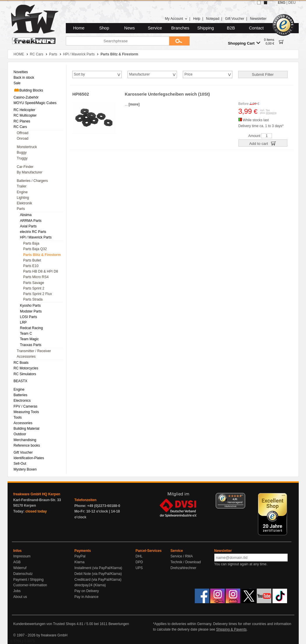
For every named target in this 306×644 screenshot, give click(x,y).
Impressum (22, 556)
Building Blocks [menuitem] (28, 90)
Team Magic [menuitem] (30, 339)
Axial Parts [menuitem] (28, 226)
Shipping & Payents (231, 629)
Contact (256, 28)
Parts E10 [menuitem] (31, 266)
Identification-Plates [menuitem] (29, 458)
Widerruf (20, 568)
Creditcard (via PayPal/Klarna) (98, 580)
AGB (17, 562)
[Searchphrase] (117, 41)
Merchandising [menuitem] (25, 440)
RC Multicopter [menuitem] (25, 115)
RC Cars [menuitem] (20, 127)
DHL (139, 556)
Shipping (206, 28)
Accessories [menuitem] (26, 357)
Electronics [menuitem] (22, 401)
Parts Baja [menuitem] (31, 243)
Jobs (17, 591)
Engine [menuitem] (22, 192)
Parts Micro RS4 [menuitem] (36, 277)
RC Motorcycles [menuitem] (26, 368)
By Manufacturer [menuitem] (30, 172)
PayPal (80, 556)
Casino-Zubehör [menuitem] (26, 97)
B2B (231, 28)
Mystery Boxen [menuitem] (25, 469)
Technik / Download (186, 562)
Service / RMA (182, 556)
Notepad (213, 19)
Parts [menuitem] (21, 209)
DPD (139, 562)
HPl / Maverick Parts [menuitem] (36, 237)
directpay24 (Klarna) (90, 585)
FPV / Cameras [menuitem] (26, 406)
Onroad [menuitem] (23, 138)
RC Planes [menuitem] (22, 121)
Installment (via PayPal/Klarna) (98, 568)
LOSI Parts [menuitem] (29, 317)
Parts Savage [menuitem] (34, 283)
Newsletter (258, 19)
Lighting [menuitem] (23, 198)
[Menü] (242, 496)
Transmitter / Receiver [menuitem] (34, 351)
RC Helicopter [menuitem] (25, 110)
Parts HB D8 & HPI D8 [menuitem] (41, 271)
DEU (292, 3)
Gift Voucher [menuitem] (23, 452)
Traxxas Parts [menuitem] (31, 345)
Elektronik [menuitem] (25, 203)
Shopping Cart (244, 43)
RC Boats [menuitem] (21, 363)
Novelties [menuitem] (21, 72)
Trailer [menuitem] (22, 186)
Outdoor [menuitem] (20, 434)
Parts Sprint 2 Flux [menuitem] (38, 294)
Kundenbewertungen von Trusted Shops (45, 624)
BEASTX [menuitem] (21, 381)
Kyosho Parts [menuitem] (30, 306)
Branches (180, 28)
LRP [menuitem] (23, 322)
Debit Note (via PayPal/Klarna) (98, 574)
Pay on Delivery (87, 591)
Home (79, 28)
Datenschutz (23, 574)
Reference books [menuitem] (27, 445)
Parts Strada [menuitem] (33, 299)
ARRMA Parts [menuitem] (31, 221)
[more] (134, 104)
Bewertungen (119, 624)
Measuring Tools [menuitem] (26, 412)
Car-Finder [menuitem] (25, 167)
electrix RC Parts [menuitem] (33, 232)
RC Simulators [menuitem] (25, 374)
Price (189, 74)
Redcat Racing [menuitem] (32, 328)
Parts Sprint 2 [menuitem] (34, 288)
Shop (104, 28)
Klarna (80, 562)
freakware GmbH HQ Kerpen (37, 494)
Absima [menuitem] (26, 215)
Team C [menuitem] (26, 334)
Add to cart (263, 143)
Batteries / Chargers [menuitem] (32, 181)
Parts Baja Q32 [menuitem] (35, 249)
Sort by (79, 74)
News (130, 28)
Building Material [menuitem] (27, 429)
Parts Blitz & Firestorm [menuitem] (42, 255)
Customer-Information (30, 585)
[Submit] (179, 41)
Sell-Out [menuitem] (20, 464)
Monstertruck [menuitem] (27, 147)
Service (155, 28)
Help (197, 19)
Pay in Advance (87, 597)
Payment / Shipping (29, 580)
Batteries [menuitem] (21, 395)
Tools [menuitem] (18, 417)
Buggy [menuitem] (22, 152)
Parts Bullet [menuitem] (32, 260)
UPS (139, 568)
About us (20, 597)
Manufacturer (140, 74)
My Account (176, 19)
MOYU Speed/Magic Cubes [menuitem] (35, 103)
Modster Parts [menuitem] (31, 311)
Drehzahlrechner (184, 568)
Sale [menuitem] (17, 83)
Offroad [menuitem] (23, 133)
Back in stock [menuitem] (24, 78)
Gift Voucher (235, 19)
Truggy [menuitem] (22, 158)
